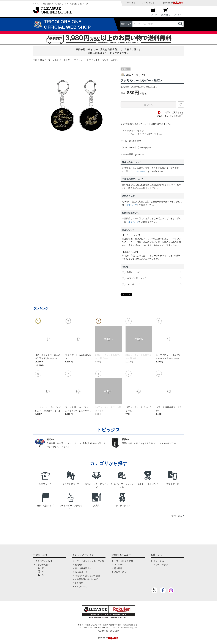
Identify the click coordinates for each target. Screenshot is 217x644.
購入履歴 (118, 568)
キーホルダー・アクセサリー (73, 60)
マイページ (119, 565)
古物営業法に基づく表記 (86, 579)
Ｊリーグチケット (147, 3)
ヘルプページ (141, 171)
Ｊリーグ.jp (131, 3)
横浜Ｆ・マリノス (48, 60)
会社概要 (79, 583)
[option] (75, 105)
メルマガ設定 (120, 572)
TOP (35, 60)
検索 (181, 24)
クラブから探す (43, 565)
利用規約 (79, 565)
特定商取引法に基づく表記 (87, 576)
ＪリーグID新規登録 (123, 561)
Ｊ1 (43, 568)
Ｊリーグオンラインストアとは (90, 561)
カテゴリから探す (44, 561)
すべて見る (177, 516)
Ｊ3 (43, 575)
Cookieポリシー (82, 572)
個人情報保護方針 (83, 568)
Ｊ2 (43, 571)
